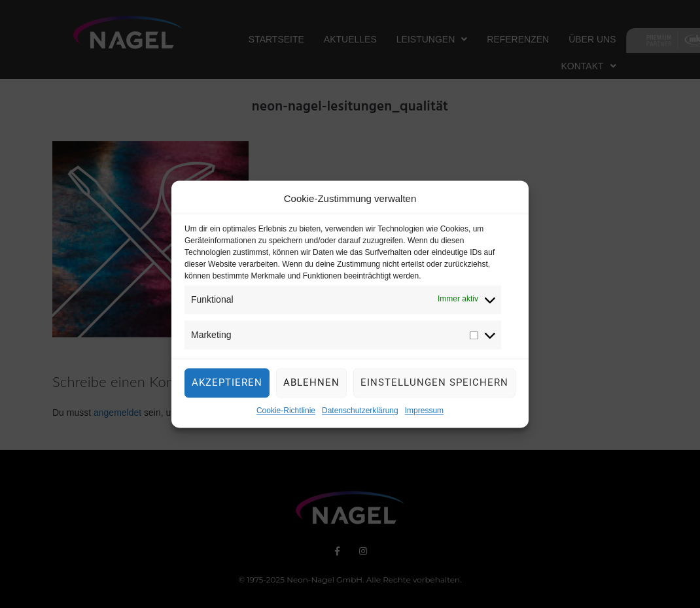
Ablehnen (311, 386)
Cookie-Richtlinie (286, 414)
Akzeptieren (227, 386)
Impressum (424, 414)
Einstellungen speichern (434, 386)
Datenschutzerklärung (360, 414)
